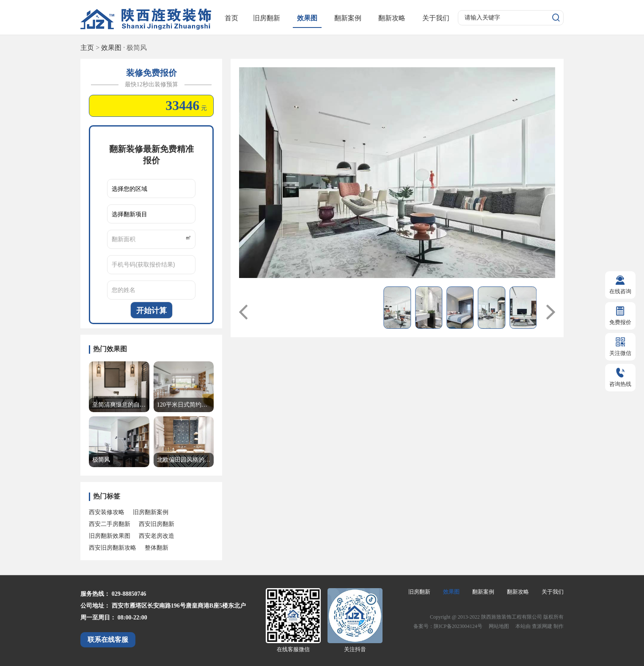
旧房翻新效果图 (110, 536)
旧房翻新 (267, 18)
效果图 (307, 18)
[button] (243, 312)
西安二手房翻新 (110, 524)
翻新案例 (348, 18)
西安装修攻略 (107, 512)
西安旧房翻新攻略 (113, 548)
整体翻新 (157, 548)
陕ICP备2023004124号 (458, 626)
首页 (231, 18)
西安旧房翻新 (157, 524)
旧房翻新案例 (151, 512)
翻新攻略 (392, 18)
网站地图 (500, 626)
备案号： (424, 626)
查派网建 (543, 626)
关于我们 (436, 18)
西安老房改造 (157, 536)
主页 (87, 48)
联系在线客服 (108, 640)
